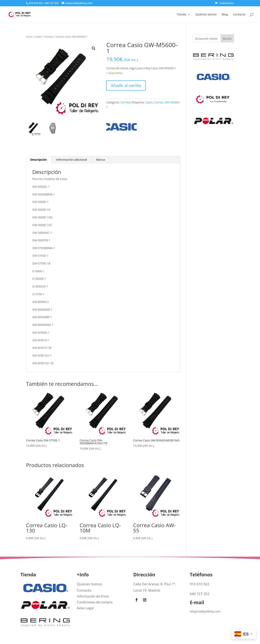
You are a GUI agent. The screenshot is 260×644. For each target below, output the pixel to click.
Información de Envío (93, 596)
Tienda (182, 15)
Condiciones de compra (95, 602)
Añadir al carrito (126, 85)
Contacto (239, 15)
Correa (158, 102)
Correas (48, 37)
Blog (225, 15)
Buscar (227, 38)
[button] (94, 48)
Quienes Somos (89, 584)
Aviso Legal (85, 608)
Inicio (29, 37)
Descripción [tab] (39, 160)
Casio (38, 37)
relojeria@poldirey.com (205, 611)
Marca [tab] (101, 160)
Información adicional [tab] (71, 160)
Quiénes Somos (206, 15)
